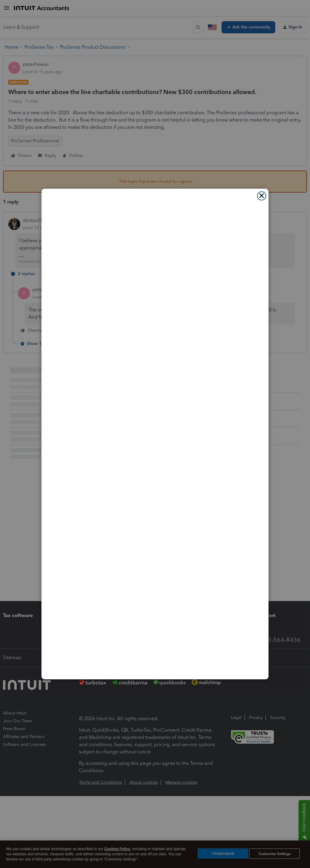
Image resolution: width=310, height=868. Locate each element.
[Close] (262, 196)
